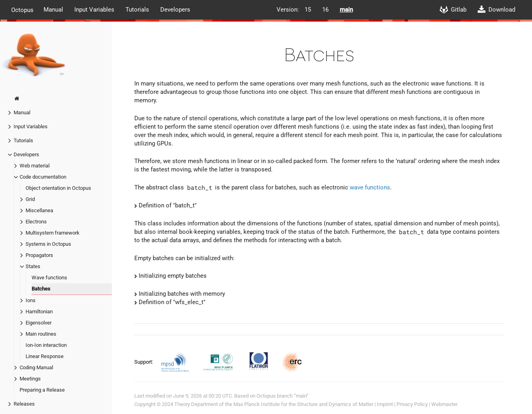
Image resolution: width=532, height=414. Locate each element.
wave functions (370, 187)
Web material (35, 166)
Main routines (41, 334)
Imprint (385, 404)
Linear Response (45, 356)
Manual (53, 10)
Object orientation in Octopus (58, 188)
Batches (41, 289)
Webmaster (444, 404)
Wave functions (49, 278)
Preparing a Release (42, 390)
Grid (30, 199)
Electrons (36, 222)
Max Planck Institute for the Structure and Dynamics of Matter (303, 404)
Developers (175, 10)
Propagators (39, 255)
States (33, 266)
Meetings (30, 379)
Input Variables (94, 10)
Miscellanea (39, 210)
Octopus (22, 10)
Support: (144, 362)
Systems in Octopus (48, 244)
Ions (31, 300)
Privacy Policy (412, 404)
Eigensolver (39, 323)
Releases (24, 404)
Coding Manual (36, 367)
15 (308, 10)
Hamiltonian (39, 311)
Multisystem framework (53, 233)
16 (325, 10)
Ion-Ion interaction (46, 345)
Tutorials (137, 10)
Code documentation (43, 177)
